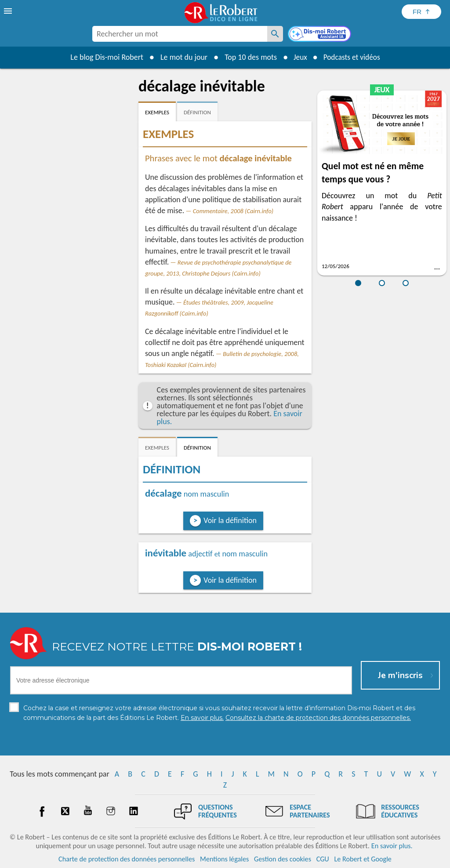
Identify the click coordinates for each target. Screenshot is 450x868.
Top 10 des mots (249, 57)
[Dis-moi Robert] (320, 35)
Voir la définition (230, 520)
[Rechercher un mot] (275, 34)
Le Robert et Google (363, 859)
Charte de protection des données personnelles (127, 859)
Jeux (299, 57)
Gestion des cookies (283, 859)
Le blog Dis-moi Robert (105, 57)
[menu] (9, 11)
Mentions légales (224, 859)
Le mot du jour (182, 57)
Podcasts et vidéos (352, 57)
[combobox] (180, 34)
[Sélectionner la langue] (421, 12)
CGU (323, 859)
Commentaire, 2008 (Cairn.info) (233, 211)
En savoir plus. (392, 846)
